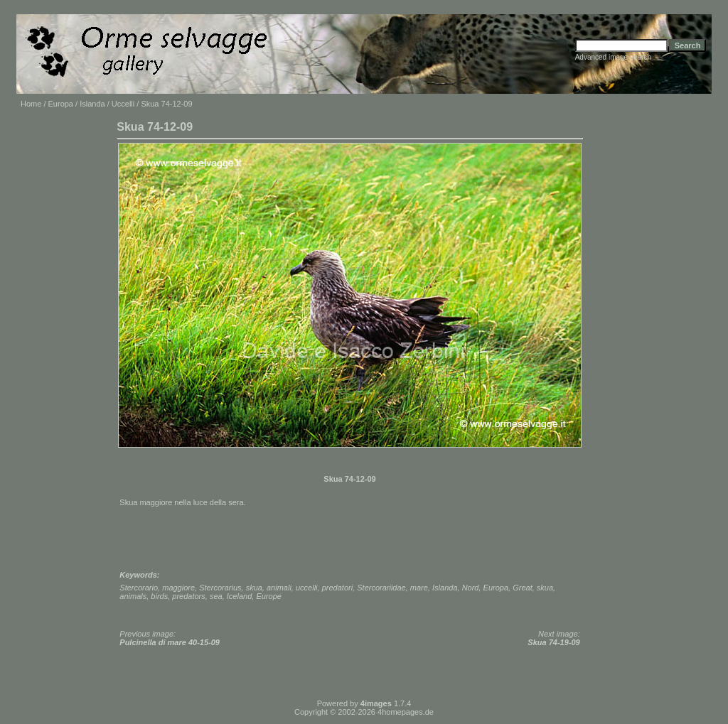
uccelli (307, 588)
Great (523, 588)
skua (254, 588)
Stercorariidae (381, 588)
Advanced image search (613, 57)
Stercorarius (220, 588)
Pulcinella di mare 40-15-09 (170, 642)
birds (159, 596)
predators (188, 596)
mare (419, 588)
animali (279, 588)
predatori (337, 588)
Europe (268, 596)
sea (216, 596)
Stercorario (139, 588)
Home (31, 104)
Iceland (239, 596)
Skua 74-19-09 (553, 642)
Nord (471, 588)
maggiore (178, 588)
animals (133, 596)
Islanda (92, 104)
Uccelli (123, 104)
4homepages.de (406, 712)
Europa (61, 104)
